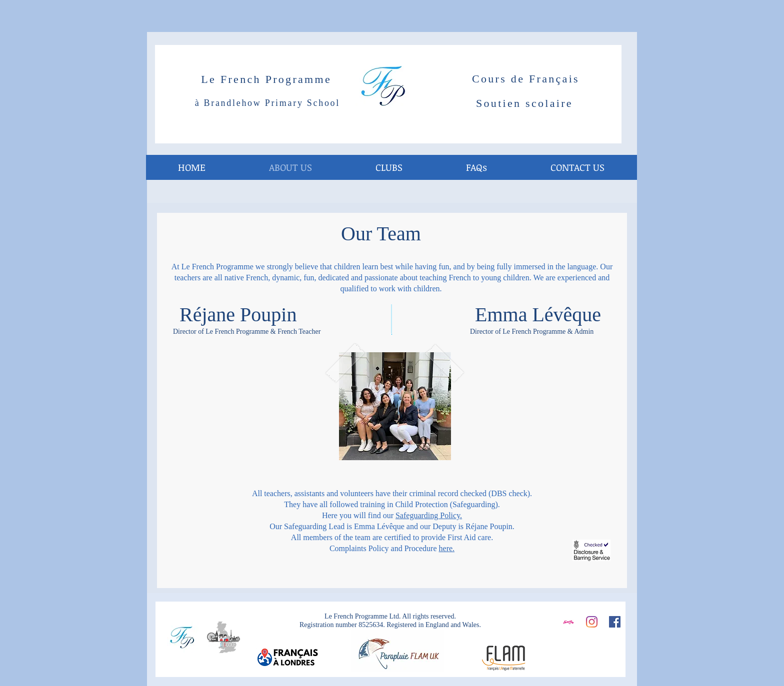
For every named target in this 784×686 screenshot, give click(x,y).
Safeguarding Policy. (429, 515)
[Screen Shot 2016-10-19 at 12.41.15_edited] (569, 622)
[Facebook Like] (591, 650)
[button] (389, 167)
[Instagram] (592, 622)
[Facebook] (615, 622)
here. (447, 548)
